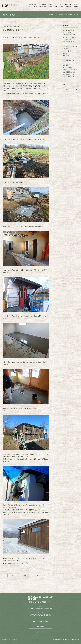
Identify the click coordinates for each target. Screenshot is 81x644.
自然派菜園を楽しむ (69, 72)
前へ (13, 576)
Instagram (41, 632)
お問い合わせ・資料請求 (41, 621)
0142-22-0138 (36, 616)
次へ (38, 576)
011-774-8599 (36, 610)
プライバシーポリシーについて (10, 640)
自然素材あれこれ (68, 74)
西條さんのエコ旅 (68, 77)
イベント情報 (67, 51)
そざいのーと (67, 58)
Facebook (41, 627)
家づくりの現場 (14, 27)
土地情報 (65, 65)
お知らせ (65, 53)
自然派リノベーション (70, 70)
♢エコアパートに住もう (70, 39)
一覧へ (26, 576)
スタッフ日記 (67, 56)
